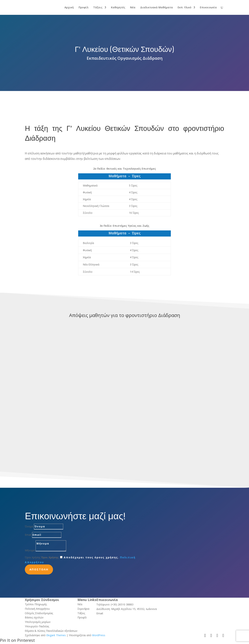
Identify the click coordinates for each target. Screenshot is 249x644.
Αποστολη (39, 569)
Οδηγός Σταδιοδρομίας (39, 613)
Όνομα (29, 526)
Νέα (133, 8)
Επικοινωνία (208, 8)
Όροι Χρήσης (33, 557)
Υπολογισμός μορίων (38, 622)
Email (28, 535)
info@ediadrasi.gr (114, 613)
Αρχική (69, 8)
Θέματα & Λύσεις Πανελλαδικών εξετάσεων (51, 631)
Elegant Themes (56, 635)
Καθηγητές (118, 8)
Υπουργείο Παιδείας (37, 626)
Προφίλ (83, 8)
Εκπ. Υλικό (185, 8)
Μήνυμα (30, 550)
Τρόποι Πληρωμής (36, 604)
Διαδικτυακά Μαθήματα (157, 8)
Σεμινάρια (83, 609)
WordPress (99, 635)
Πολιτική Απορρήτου (37, 609)
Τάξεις (98, 8)
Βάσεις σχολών (34, 617)
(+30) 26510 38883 (122, 604)
